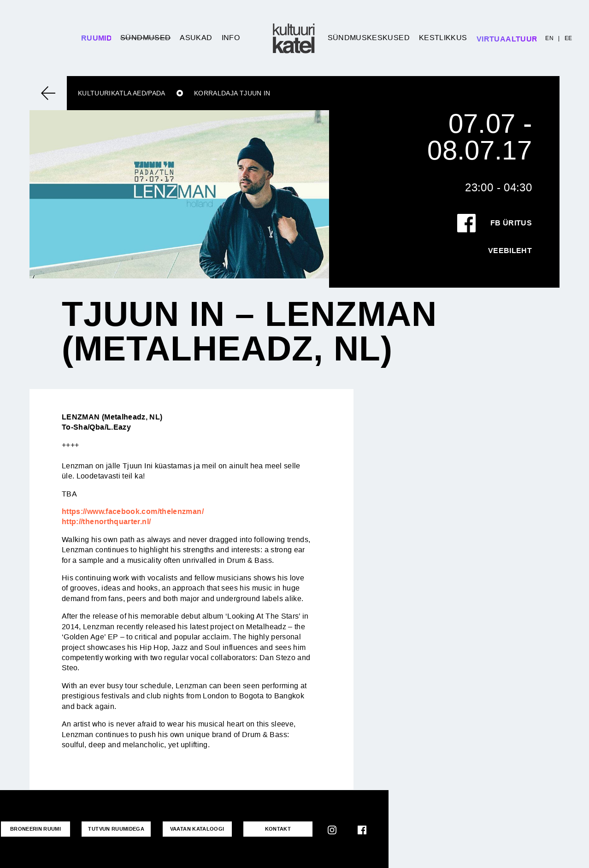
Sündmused (145, 38)
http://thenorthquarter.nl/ (106, 522)
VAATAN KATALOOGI (197, 829)
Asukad (196, 38)
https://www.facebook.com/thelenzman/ (133, 511)
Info (231, 38)
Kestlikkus (443, 38)
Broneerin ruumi (35, 829)
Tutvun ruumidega (116, 829)
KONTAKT (278, 829)
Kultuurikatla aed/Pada (122, 93)
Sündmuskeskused (369, 38)
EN (549, 38)
